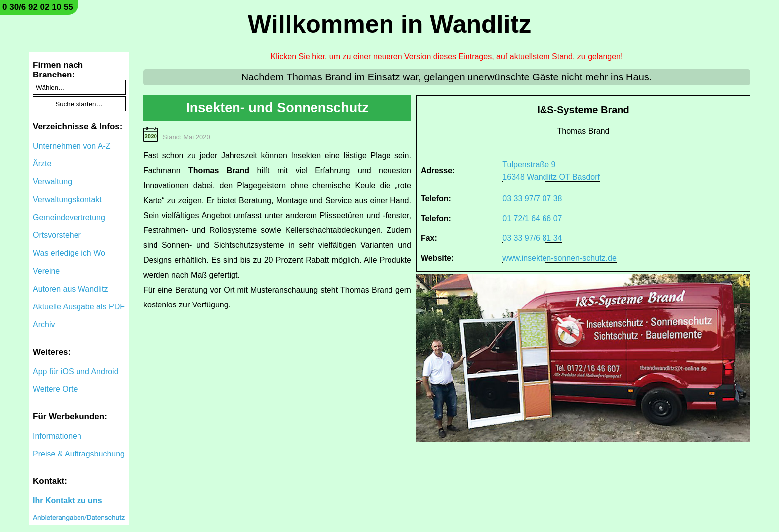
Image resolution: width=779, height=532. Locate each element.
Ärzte (42, 164)
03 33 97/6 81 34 (532, 238)
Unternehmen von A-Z (72, 146)
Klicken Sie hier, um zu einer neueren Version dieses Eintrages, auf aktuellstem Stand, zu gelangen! (447, 56)
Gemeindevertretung (69, 217)
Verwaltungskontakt (67, 199)
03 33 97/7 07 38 (532, 198)
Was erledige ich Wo (69, 253)
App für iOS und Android (76, 371)
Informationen (57, 436)
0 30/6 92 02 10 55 (38, 7)
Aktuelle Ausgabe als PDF (79, 307)
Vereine (46, 271)
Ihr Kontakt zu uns (68, 500)
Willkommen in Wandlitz (389, 24)
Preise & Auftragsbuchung (79, 454)
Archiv (44, 325)
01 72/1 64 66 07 (532, 218)
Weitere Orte (55, 389)
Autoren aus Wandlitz (70, 289)
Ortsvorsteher (57, 235)
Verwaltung (52, 182)
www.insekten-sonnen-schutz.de (559, 258)
